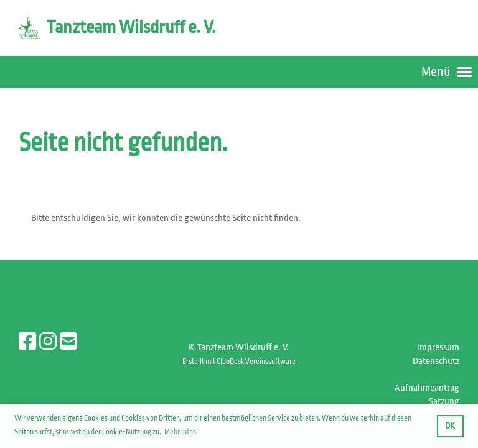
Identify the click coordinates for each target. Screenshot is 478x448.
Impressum (438, 348)
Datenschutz (436, 361)
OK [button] (450, 426)
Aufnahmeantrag (427, 388)
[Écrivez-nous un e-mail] (68, 342)
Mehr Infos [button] (180, 432)
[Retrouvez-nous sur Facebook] (27, 342)
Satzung (444, 402)
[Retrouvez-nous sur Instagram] (48, 342)
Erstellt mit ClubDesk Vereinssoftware (239, 362)
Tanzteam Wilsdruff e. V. (131, 27)
